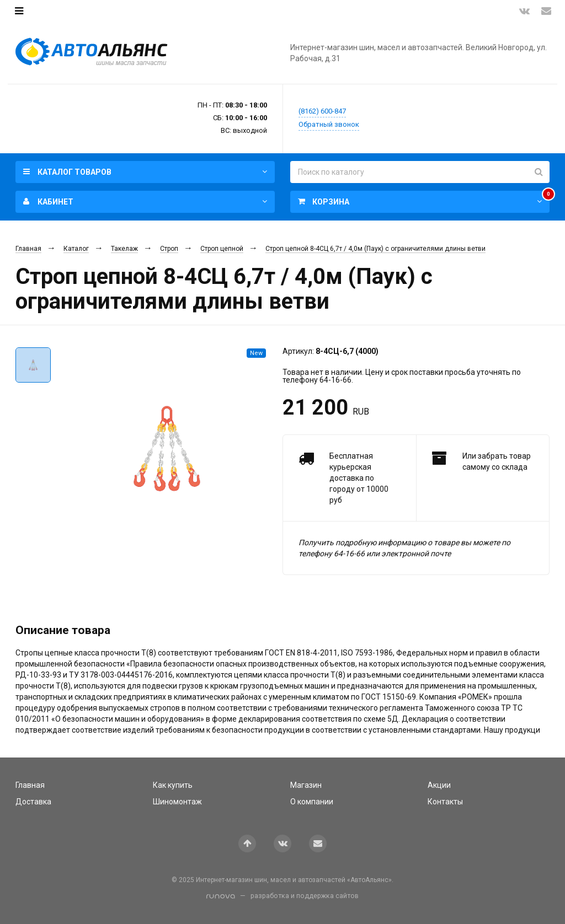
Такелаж (124, 249)
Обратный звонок (329, 124)
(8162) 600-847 (322, 111)
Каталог (76, 249)
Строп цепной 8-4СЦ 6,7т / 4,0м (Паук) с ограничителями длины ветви (375, 249)
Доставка (33, 802)
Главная (28, 249)
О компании (312, 802)
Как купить (173, 785)
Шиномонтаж (177, 802)
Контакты (445, 802)
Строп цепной (222, 249)
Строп (169, 249)
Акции (439, 785)
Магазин (306, 785)
